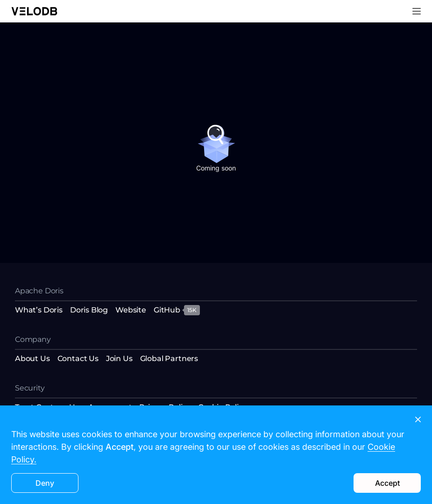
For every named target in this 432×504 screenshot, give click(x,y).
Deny (45, 483)
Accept (387, 483)
